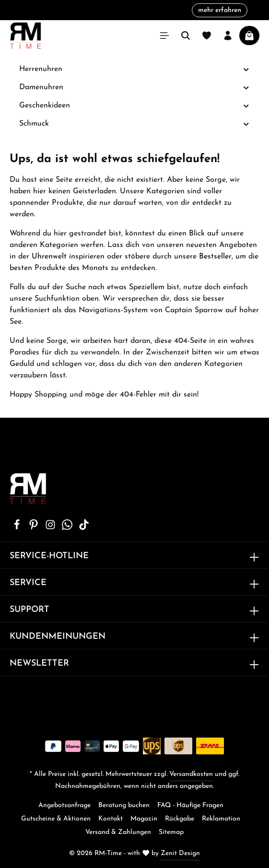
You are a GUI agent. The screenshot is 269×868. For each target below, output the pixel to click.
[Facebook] (18, 528)
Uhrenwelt (49, 257)
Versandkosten (191, 774)
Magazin (144, 819)
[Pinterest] (35, 528)
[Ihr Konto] (228, 35)
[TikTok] (84, 528)
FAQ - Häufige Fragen (190, 805)
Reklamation (221, 819)
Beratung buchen (124, 805)
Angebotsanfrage (64, 805)
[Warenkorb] (249, 35)
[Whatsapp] (68, 528)
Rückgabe (180, 819)
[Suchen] (186, 35)
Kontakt (111, 819)
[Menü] (164, 35)
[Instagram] (52, 528)
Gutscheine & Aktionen (56, 819)
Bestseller (215, 257)
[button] (246, 69)
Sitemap (171, 832)
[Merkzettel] (207, 35)
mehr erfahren (220, 10)
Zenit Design (180, 853)
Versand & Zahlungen (118, 832)
